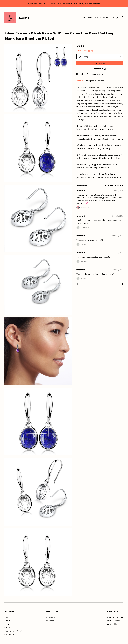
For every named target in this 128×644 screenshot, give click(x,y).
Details (80, 81)
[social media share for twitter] (83, 74)
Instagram (50, 617)
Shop (84, 17)
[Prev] (77, 284)
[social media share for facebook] (78, 74)
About (91, 17)
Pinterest (50, 621)
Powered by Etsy (114, 624)
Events (98, 17)
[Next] (122, 284)
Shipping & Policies (95, 81)
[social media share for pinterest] (88, 74)
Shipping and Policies (14, 631)
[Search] (123, 18)
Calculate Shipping (85, 51)
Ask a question (98, 74)
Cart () (115, 17)
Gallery (106, 17)
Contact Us (9, 634)
